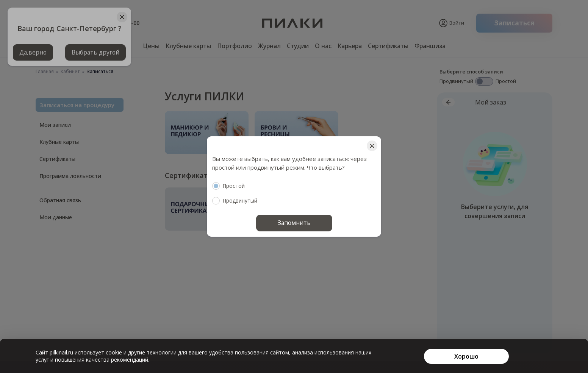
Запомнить (294, 223)
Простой (228, 186)
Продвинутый (235, 201)
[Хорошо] (466, 356)
